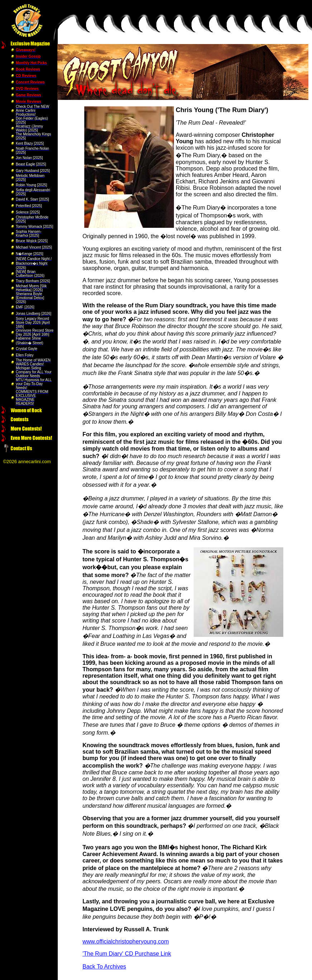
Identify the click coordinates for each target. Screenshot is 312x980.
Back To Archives (104, 967)
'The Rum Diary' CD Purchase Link (127, 954)
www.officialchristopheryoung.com (126, 941)
